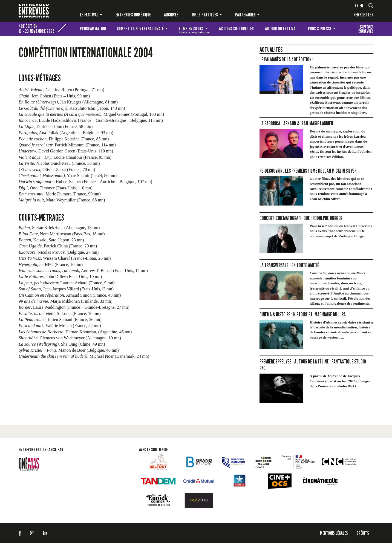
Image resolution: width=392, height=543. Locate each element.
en (361, 6)
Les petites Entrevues (366, 29)
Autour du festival (281, 29)
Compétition (140, 29)
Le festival (89, 15)
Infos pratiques (205, 15)
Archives (171, 15)
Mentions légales (334, 533)
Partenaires (246, 15)
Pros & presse (320, 29)
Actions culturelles (236, 29)
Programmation (93, 29)
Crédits (363, 533)
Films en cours (194, 30)
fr (357, 6)
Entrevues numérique (133, 15)
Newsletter (363, 15)
